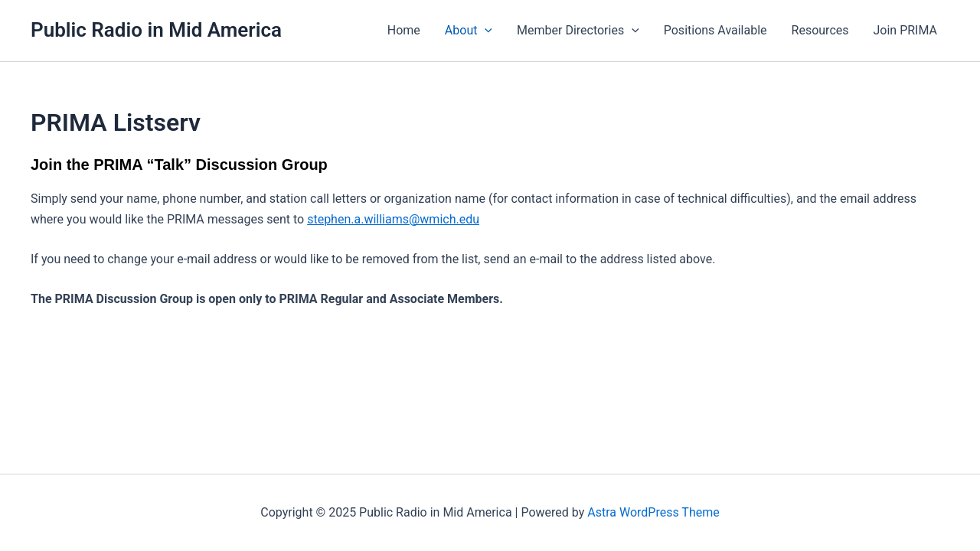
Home (404, 30)
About (469, 31)
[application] (485, 31)
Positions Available (715, 30)
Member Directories (578, 31)
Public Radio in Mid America (156, 30)
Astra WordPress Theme (653, 512)
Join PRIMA (906, 30)
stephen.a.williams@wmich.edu (393, 219)
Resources (820, 30)
